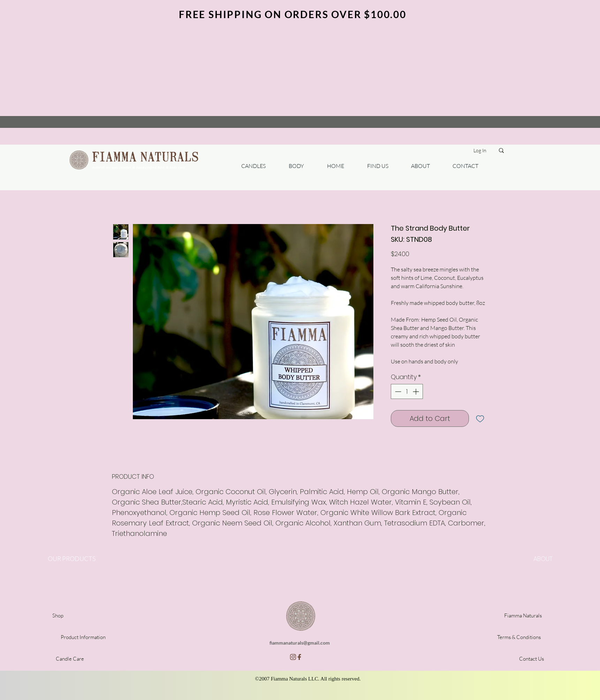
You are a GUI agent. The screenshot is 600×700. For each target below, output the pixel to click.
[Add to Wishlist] (480, 418)
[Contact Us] (532, 659)
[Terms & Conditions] (519, 637)
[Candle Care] (70, 659)
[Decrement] (397, 391)
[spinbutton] (407, 391)
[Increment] (416, 391)
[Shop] (58, 616)
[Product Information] (83, 637)
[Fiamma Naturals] (523, 616)
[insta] (293, 657)
